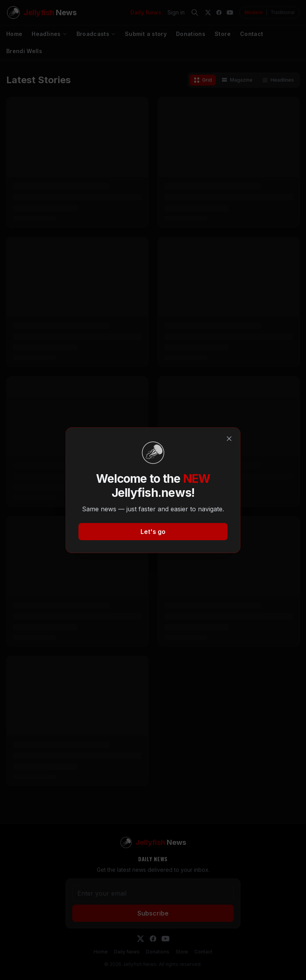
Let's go (153, 532)
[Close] (229, 439)
